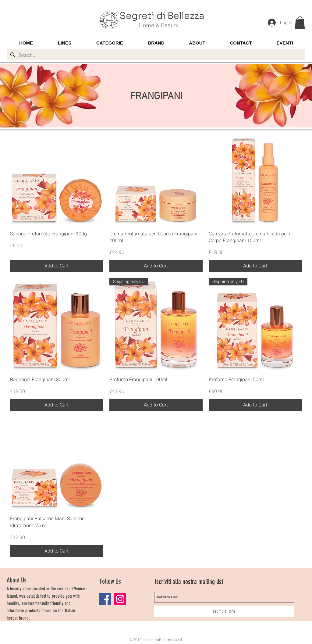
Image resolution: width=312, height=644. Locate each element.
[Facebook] (105, 599)
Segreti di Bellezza (162, 16)
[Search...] (155, 55)
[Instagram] (120, 599)
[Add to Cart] (57, 266)
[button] (300, 23)
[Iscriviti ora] (224, 611)
